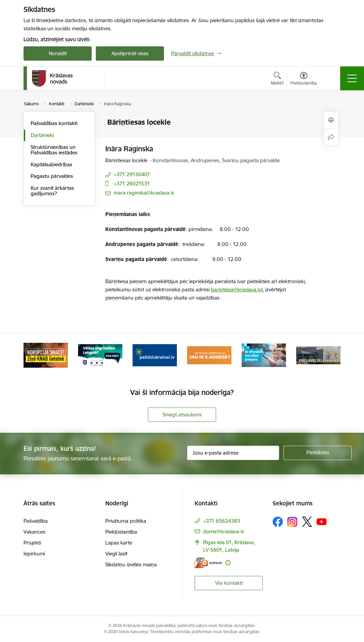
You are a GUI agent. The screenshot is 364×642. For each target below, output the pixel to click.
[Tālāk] (329, 355)
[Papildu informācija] (228, 563)
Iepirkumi (34, 554)
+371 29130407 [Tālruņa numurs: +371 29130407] (132, 174)
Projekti (32, 543)
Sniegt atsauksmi (182, 415)
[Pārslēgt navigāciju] (352, 78)
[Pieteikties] (318, 453)
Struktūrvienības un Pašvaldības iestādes (54, 150)
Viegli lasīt (116, 554)
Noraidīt (58, 53)
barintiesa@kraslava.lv (236, 289)
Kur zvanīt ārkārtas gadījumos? (52, 191)
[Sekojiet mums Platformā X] (307, 522)
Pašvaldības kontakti (54, 123)
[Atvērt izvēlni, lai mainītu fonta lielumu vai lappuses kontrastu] (304, 79)
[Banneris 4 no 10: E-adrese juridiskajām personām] (209, 355)
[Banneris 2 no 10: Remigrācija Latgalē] (100, 355)
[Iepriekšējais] (35, 355)
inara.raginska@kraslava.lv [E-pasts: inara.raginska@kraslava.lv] (144, 193)
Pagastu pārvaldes (52, 176)
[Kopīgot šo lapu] (331, 137)
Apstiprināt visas (130, 53)
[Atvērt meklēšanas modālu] (277, 79)
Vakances (34, 532)
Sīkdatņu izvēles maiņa (131, 564)
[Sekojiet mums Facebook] (278, 522)
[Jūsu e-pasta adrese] (233, 453)
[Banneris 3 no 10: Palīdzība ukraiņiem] (155, 355)
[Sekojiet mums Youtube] (322, 521)
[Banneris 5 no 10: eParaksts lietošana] (264, 355)
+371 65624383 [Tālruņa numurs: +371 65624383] (222, 521)
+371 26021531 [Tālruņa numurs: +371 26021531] (132, 184)
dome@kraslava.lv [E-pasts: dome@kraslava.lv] (224, 531)
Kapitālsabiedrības (51, 164)
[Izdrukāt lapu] (331, 120)
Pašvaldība (36, 521)
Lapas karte (119, 543)
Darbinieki (42, 135)
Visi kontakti (229, 583)
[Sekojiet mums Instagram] (292, 522)
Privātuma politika (126, 521)
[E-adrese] (208, 563)
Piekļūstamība (121, 532)
